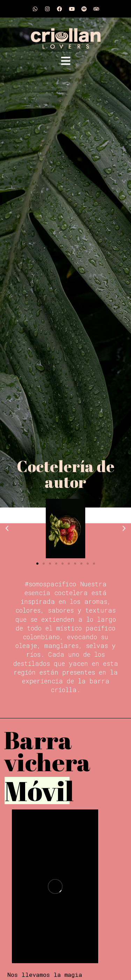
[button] (7, 529)
